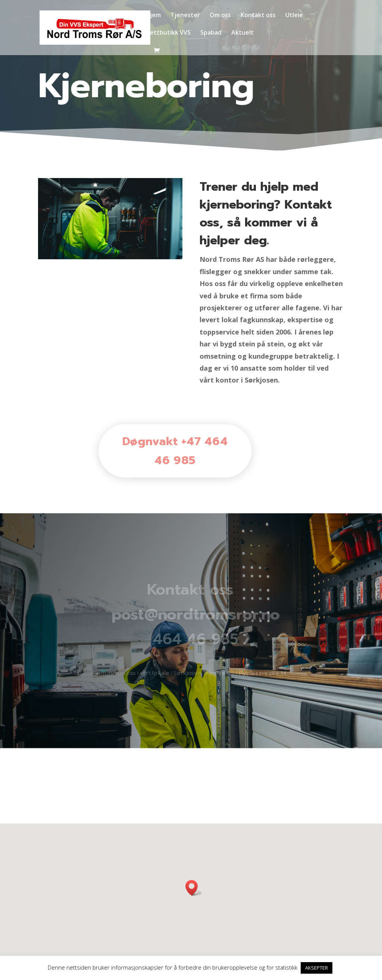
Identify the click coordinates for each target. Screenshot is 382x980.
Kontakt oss (258, 16)
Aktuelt (242, 33)
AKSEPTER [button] (317, 968)
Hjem (153, 16)
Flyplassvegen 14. (263, 673)
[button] (194, 888)
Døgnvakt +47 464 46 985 (168, 451)
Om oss (220, 16)
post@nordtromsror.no (196, 615)
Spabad (211, 33)
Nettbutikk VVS (168, 33)
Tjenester (185, 16)
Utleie (294, 16)
